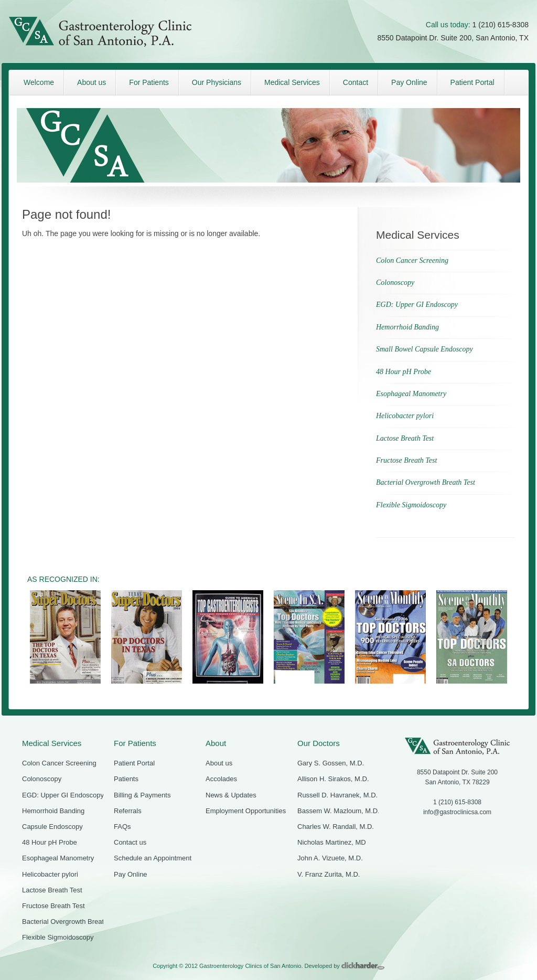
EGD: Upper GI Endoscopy (417, 305)
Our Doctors (319, 743)
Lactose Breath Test (405, 438)
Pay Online (131, 874)
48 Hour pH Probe (404, 372)
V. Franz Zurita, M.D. (329, 874)
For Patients (135, 743)
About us (219, 763)
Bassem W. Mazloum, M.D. (339, 811)
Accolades (221, 779)
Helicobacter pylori (405, 416)
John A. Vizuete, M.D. (330, 858)
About (216, 743)
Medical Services (52, 743)
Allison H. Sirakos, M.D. (333, 779)
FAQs (122, 827)
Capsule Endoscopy (52, 827)
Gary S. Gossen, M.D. (331, 763)
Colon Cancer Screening (412, 260)
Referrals (128, 811)
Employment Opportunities (246, 811)
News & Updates (231, 795)
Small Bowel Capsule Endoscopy (425, 349)
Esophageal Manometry (411, 394)
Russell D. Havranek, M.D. (337, 795)
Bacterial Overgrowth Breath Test (426, 482)
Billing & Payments (142, 795)
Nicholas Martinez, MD (332, 842)
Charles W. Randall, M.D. (336, 827)
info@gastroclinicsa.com (457, 812)
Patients (126, 779)
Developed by (345, 966)
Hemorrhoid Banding (407, 327)
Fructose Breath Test (406, 460)
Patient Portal (134, 763)
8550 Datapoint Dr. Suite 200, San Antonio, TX (453, 38)
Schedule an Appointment (153, 858)
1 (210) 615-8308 (501, 25)
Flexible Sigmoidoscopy (411, 505)
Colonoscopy (395, 283)
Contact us (130, 842)
